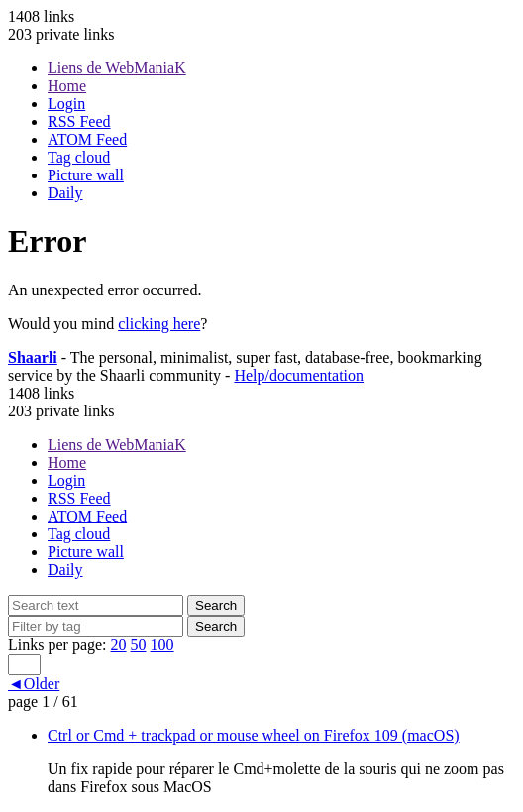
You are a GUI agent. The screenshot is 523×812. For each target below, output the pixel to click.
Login (66, 104)
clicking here (159, 324)
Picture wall (86, 175)
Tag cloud (79, 157)
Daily (65, 193)
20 (119, 645)
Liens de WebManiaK (117, 68)
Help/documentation (299, 375)
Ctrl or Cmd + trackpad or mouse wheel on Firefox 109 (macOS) (254, 735)
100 (162, 645)
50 (139, 645)
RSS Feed (79, 121)
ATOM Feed (87, 139)
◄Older (34, 684)
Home (67, 86)
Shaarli (33, 357)
